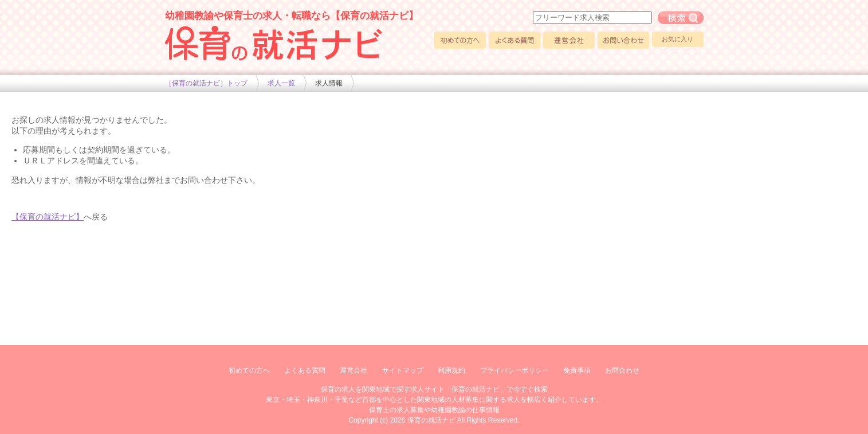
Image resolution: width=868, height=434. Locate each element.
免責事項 (577, 370)
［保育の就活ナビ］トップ (206, 83)
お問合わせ (622, 370)
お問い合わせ (623, 40)
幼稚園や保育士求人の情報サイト (274, 43)
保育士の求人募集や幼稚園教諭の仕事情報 (434, 410)
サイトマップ (403, 370)
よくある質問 (514, 40)
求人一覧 (281, 83)
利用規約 (451, 370)
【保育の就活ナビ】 (48, 217)
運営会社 (569, 40)
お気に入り (677, 39)
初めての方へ (460, 40)
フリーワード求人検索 (681, 18)
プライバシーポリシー (514, 370)
